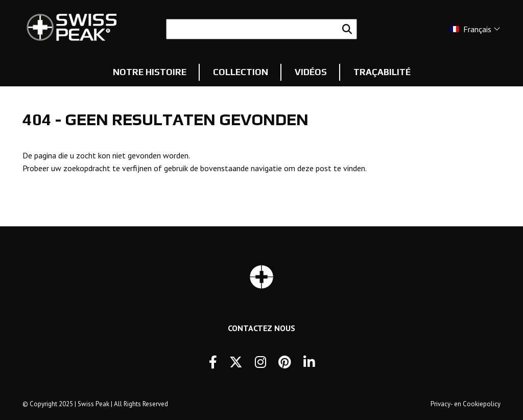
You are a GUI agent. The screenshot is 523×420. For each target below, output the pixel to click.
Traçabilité (382, 72)
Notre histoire (150, 72)
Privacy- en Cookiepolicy (466, 404)
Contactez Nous (261, 328)
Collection (241, 72)
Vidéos (311, 72)
